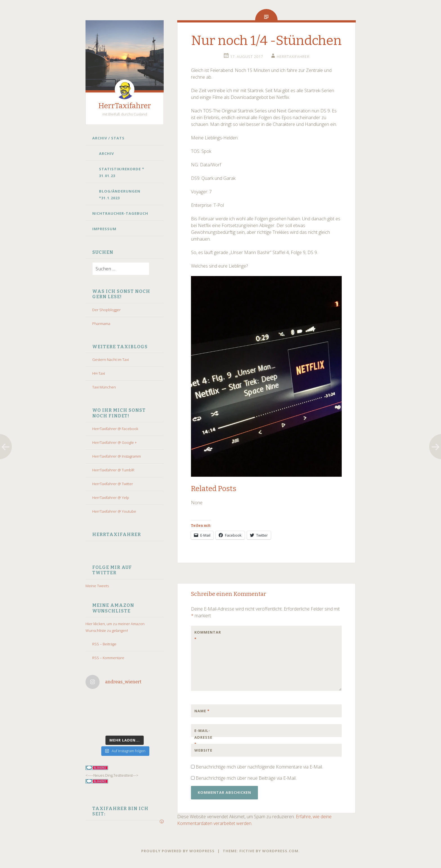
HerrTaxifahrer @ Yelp (111, 498)
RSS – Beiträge (104, 644)
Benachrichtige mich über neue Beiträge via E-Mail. (246, 778)
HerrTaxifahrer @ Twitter (113, 484)
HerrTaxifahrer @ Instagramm (117, 456)
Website (203, 750)
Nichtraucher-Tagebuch (120, 213)
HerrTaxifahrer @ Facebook (115, 429)
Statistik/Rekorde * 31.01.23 (122, 172)
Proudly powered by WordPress (178, 851)
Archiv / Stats (108, 138)
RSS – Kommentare (108, 658)
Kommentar (206, 636)
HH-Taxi (99, 373)
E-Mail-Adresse (203, 737)
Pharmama (101, 324)
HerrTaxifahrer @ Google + (114, 442)
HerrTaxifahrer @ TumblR (113, 470)
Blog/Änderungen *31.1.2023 (120, 195)
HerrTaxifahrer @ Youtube (114, 511)
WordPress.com (280, 851)
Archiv (106, 153)
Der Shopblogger (106, 310)
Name (202, 711)
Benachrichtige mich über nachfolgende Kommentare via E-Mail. (259, 767)
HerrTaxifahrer (125, 106)
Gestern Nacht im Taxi (111, 360)
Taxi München (104, 387)
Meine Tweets (97, 586)
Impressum (104, 229)
